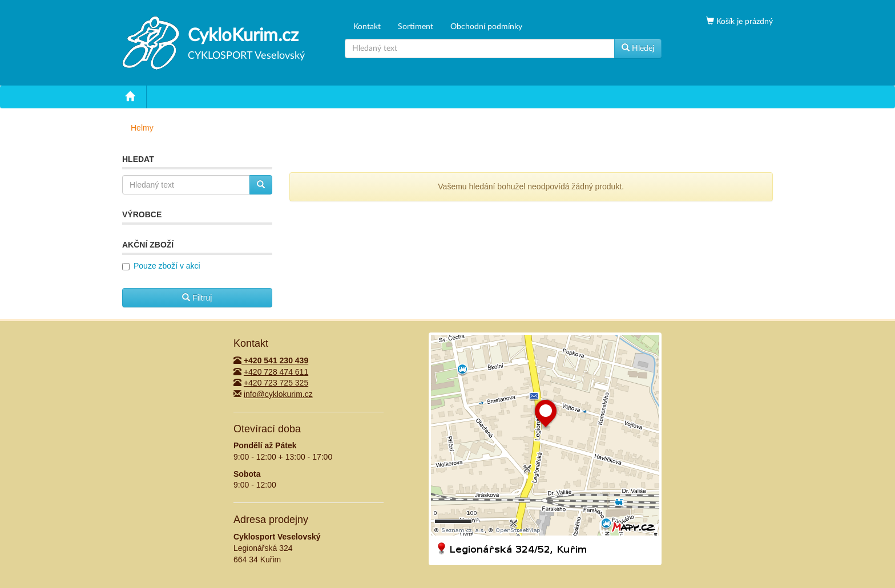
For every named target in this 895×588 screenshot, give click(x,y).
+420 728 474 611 (276, 372)
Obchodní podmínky (486, 27)
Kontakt (367, 27)
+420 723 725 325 (276, 383)
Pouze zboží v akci (167, 266)
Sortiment (416, 27)
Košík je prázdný (743, 22)
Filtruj (197, 298)
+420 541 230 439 (271, 360)
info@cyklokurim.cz (278, 394)
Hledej (638, 48)
